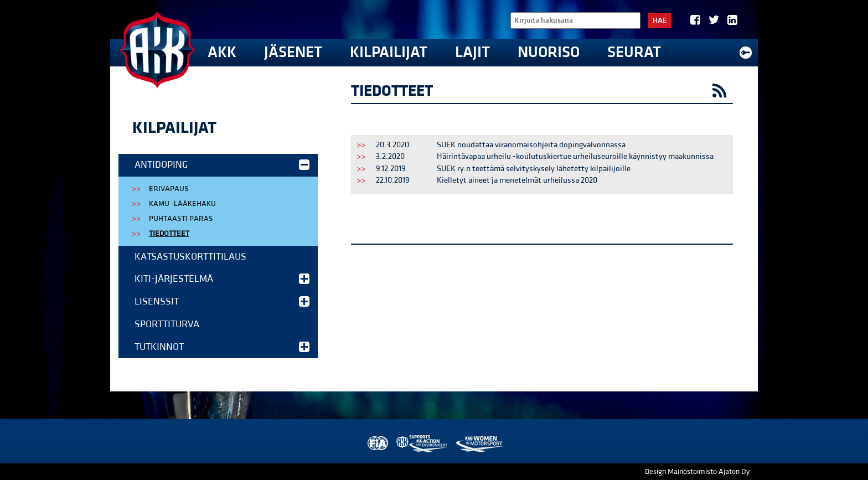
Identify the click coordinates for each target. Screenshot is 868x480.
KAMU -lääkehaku (182, 204)
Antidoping (222, 165)
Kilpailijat (389, 52)
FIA (377, 444)
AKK (222, 52)
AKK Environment (422, 444)
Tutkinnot (222, 347)
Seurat (634, 52)
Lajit (472, 52)
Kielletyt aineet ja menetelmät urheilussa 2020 (517, 180)
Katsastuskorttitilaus (190, 257)
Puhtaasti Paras (181, 219)
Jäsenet (293, 52)
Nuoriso (549, 52)
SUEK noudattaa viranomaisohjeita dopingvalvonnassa (531, 145)
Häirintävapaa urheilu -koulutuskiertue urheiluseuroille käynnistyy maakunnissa (575, 156)
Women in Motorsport (479, 444)
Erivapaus (169, 189)
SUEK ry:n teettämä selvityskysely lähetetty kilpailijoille (534, 169)
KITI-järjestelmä (222, 279)
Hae (660, 20)
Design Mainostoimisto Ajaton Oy (697, 472)
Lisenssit (222, 301)
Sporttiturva (167, 324)
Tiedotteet (169, 234)
